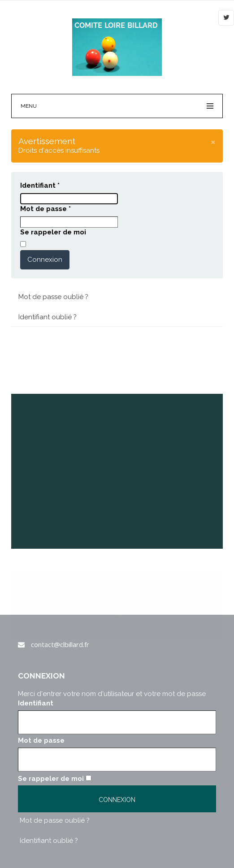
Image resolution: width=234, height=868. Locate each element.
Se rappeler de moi (53, 232)
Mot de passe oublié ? (53, 297)
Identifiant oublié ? (48, 317)
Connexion (45, 260)
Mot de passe (45, 209)
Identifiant (40, 185)
